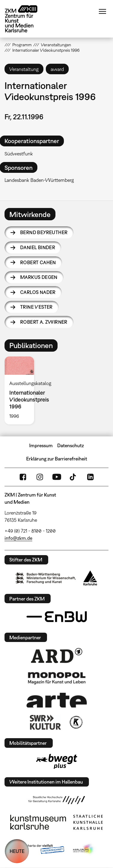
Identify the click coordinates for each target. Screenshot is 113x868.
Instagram (40, 477)
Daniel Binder (38, 247)
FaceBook (23, 477)
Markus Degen (39, 277)
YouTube (57, 477)
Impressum (41, 445)
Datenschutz (71, 445)
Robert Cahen (38, 262)
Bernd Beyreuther (44, 232)
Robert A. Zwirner (44, 322)
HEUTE (17, 851)
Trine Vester (36, 307)
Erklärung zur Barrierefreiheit (57, 459)
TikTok (74, 477)
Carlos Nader (38, 292)
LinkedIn (90, 477)
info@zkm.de (18, 538)
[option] (22, 390)
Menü (102, 11)
